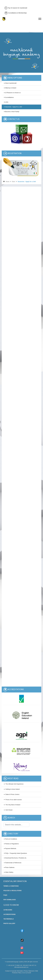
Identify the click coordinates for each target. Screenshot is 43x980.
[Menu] (40, 19)
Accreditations (9, 97)
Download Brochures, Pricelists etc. (16, 858)
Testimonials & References (13, 863)
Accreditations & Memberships (16, 13)
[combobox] (16, 825)
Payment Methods (11, 849)
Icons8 (29, 973)
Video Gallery (9, 872)
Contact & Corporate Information (14, 971)
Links (7, 102)
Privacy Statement (29, 971)
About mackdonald (11, 83)
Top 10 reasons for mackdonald (16, 8)
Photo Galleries (10, 867)
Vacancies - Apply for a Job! (14, 107)
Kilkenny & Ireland (11, 88)
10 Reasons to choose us (13, 93)
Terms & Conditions (11, 839)
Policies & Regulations (12, 844)
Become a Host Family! (12, 112)
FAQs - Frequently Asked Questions (16, 853)
